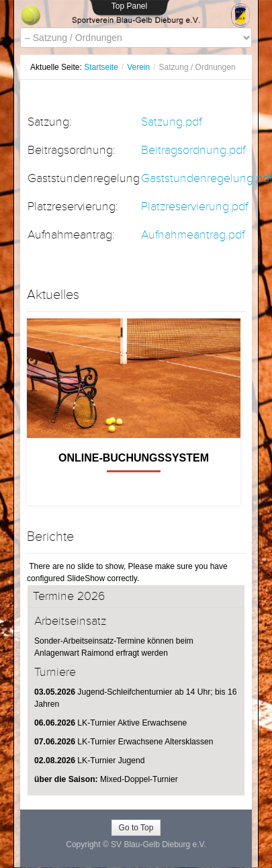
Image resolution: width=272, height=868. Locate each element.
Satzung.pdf (171, 122)
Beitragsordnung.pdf (193, 150)
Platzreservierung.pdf (194, 207)
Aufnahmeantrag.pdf (193, 235)
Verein (138, 67)
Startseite (101, 67)
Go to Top (136, 828)
